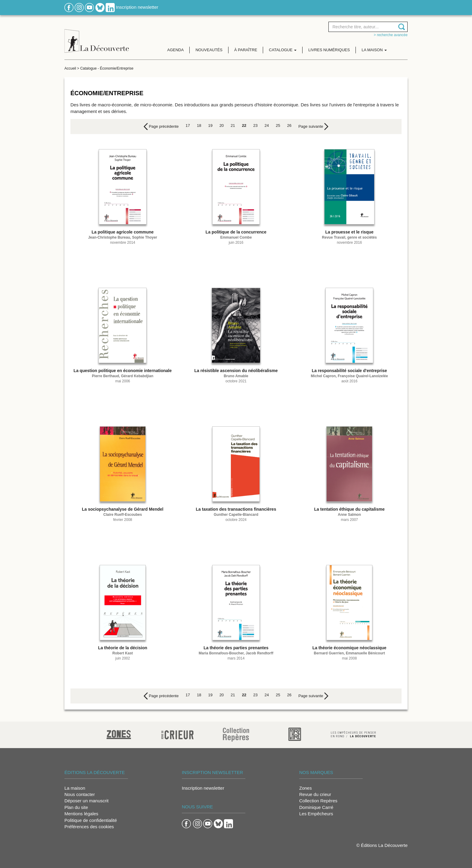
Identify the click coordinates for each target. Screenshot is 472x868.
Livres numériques (329, 50)
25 (278, 125)
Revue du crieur (315, 794)
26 (289, 125)
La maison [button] (374, 50)
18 (199, 125)
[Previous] (161, 127)
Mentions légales (81, 814)
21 (233, 125)
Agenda (176, 50)
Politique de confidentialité (91, 820)
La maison (75, 788)
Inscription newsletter (137, 7)
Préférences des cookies (89, 827)
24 (267, 125)
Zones (306, 788)
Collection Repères (318, 801)
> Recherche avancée (391, 35)
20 (222, 125)
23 (255, 125)
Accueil (70, 68)
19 (210, 125)
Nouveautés (209, 50)
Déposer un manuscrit (87, 801)
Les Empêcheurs (316, 814)
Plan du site (76, 807)
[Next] (313, 127)
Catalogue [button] (283, 50)
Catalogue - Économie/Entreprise (107, 68)
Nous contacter (80, 794)
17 (188, 125)
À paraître (246, 50)
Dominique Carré (316, 807)
